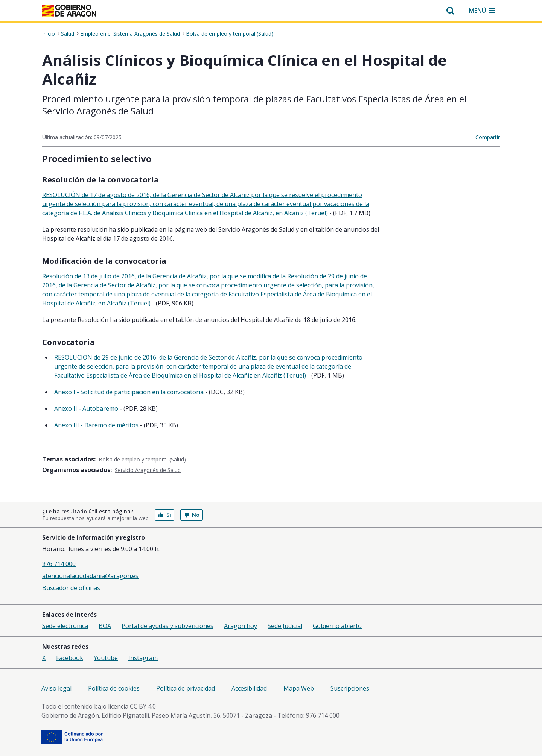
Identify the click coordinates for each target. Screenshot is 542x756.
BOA (105, 626)
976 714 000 (59, 564)
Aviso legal (56, 688)
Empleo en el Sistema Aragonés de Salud (130, 34)
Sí (164, 515)
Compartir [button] (488, 137)
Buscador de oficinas (71, 588)
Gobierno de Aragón (70, 715)
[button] (450, 11)
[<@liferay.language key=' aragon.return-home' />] (69, 11)
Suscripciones (350, 688)
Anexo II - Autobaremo (86, 408)
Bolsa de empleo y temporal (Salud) (230, 34)
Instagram (143, 658)
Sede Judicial (285, 626)
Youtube (106, 658)
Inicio (49, 34)
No (192, 515)
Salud (68, 34)
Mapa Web (299, 688)
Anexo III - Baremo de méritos (96, 425)
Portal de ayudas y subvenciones (167, 626)
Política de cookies (114, 688)
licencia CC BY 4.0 (132, 706)
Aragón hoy (241, 626)
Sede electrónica (65, 626)
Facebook (70, 658)
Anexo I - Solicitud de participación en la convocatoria (129, 392)
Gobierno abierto (337, 626)
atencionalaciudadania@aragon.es (90, 576)
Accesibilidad (249, 688)
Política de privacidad (186, 688)
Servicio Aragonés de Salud (148, 470)
